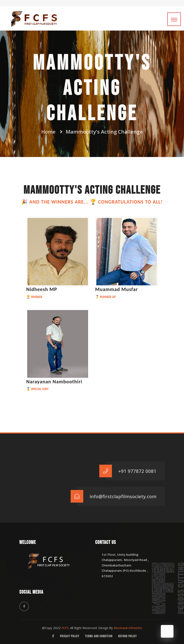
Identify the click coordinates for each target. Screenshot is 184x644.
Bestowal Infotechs (128, 628)
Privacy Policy (70, 636)
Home (48, 130)
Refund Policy (128, 636)
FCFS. (65, 628)
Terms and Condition (99, 636)
